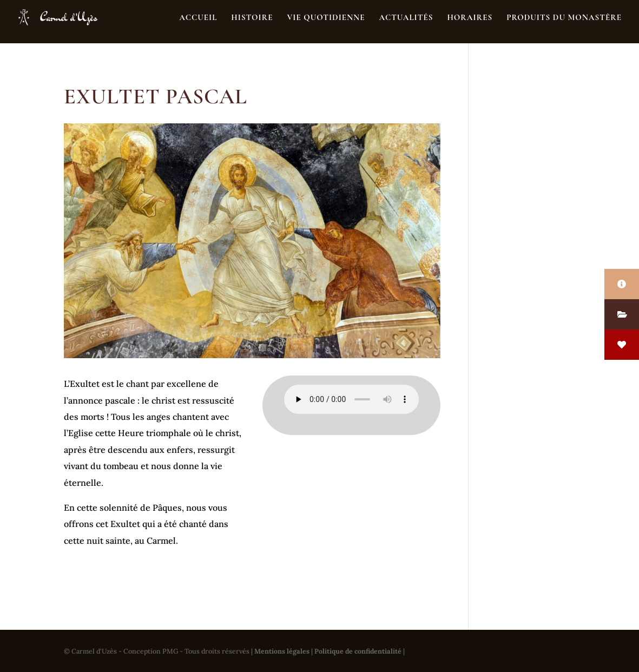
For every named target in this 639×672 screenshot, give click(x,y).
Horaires (470, 18)
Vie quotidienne (326, 18)
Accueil (198, 18)
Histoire (252, 18)
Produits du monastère (564, 18)
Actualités (406, 18)
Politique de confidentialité (358, 651)
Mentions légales (282, 651)
